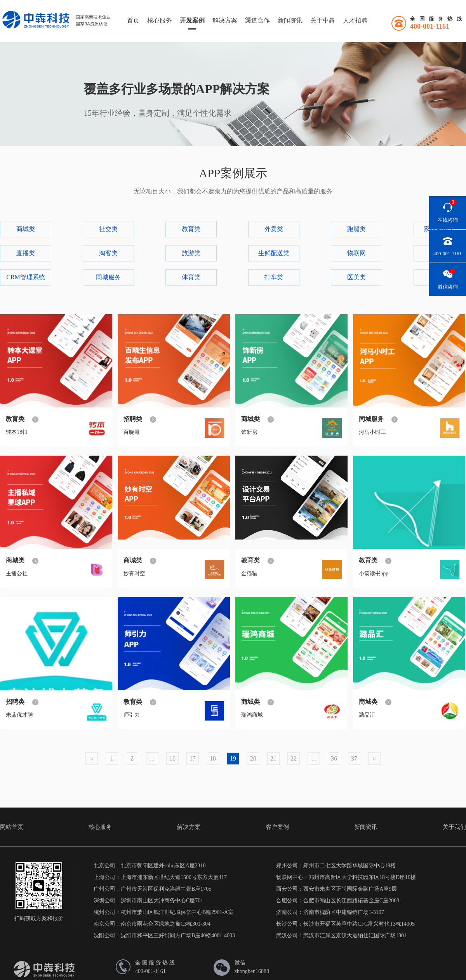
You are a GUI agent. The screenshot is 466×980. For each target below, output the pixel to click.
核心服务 (160, 20)
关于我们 (454, 827)
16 (172, 758)
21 (273, 758)
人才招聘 (355, 20)
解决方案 (225, 20)
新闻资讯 (290, 20)
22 (294, 758)
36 (334, 758)
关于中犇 (323, 20)
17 (193, 758)
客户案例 (277, 827)
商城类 (26, 229)
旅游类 (191, 253)
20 (253, 758)
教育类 (191, 229)
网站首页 (12, 827)
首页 (133, 20)
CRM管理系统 (26, 277)
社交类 (108, 229)
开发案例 (192, 20)
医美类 (356, 277)
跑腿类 (356, 229)
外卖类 (274, 229)
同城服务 (108, 277)
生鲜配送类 (274, 253)
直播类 (26, 253)
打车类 (274, 277)
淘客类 (108, 253)
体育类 (191, 277)
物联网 (356, 253)
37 (354, 758)
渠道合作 (257, 20)
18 (213, 758)
